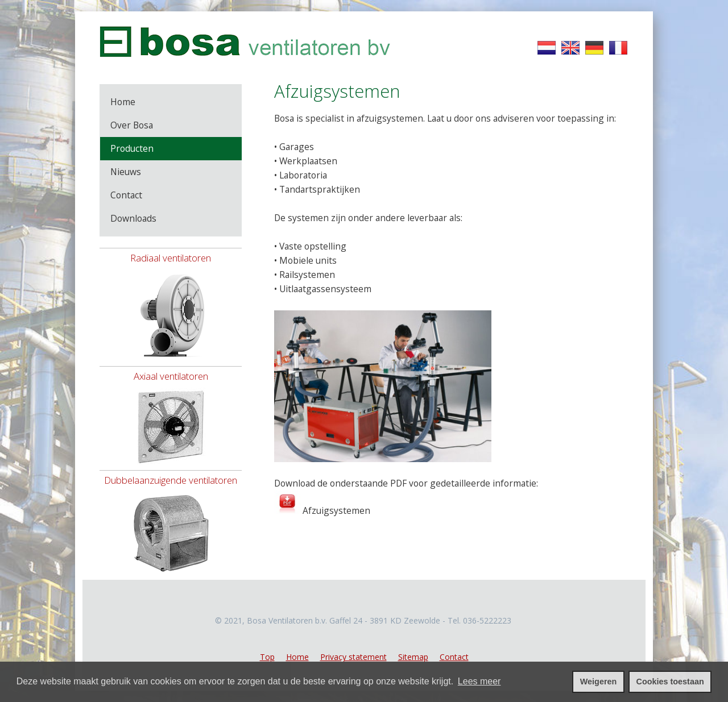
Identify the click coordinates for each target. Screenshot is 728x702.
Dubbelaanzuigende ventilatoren (171, 480)
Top (267, 657)
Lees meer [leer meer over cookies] (479, 681)
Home (297, 657)
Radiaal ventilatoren (171, 258)
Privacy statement (353, 657)
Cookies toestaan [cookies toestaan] (670, 682)
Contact (454, 657)
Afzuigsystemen (335, 510)
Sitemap (413, 657)
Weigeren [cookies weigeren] (599, 682)
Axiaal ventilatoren (171, 376)
